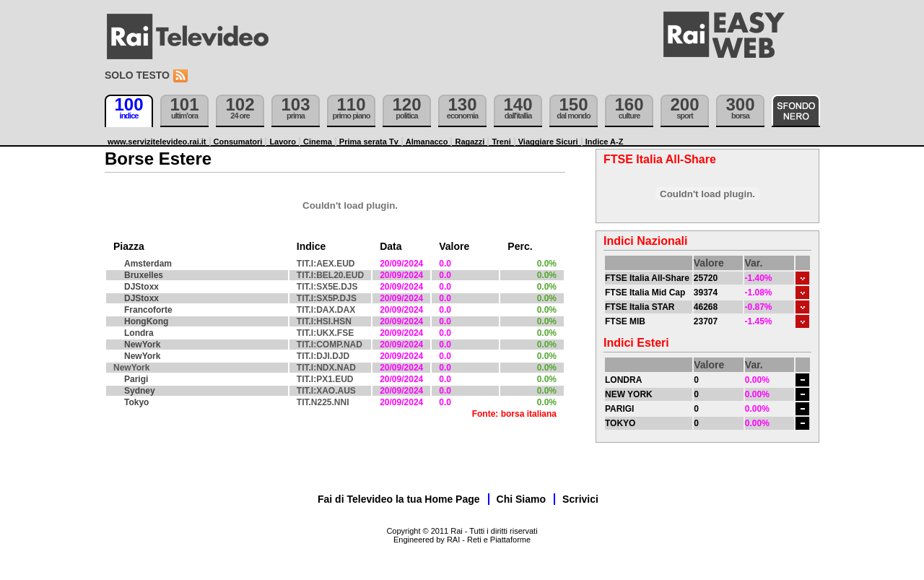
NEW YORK (629, 394)
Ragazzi (470, 142)
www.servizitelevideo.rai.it (157, 142)
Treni (501, 142)
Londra (139, 333)
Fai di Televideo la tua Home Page (399, 499)
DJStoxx (141, 287)
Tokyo (136, 402)
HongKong (146, 321)
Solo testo (137, 75)
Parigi (136, 379)
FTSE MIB (625, 321)
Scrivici (580, 499)
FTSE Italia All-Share (647, 278)
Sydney (140, 391)
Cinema (318, 142)
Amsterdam (148, 264)
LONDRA (623, 380)
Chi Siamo (521, 499)
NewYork (142, 345)
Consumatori (238, 142)
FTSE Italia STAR (640, 307)
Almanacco (427, 142)
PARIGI (619, 409)
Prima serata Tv (369, 142)
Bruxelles (144, 275)
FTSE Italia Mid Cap (645, 293)
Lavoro (283, 142)
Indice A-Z (605, 142)
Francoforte (148, 310)
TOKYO (620, 423)
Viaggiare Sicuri (548, 142)
